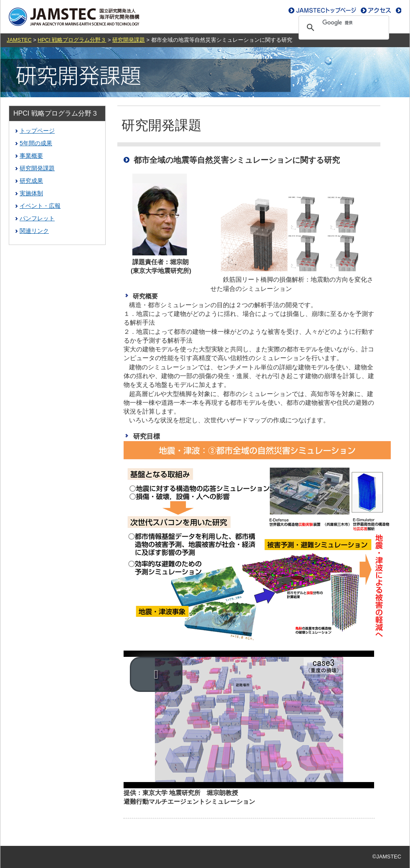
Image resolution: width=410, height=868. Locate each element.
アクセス (306, 10)
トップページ (37, 131)
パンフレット (37, 218)
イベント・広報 (40, 206)
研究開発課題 (129, 40)
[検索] (343, 23)
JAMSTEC (19, 40)
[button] (156, 674)
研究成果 (31, 181)
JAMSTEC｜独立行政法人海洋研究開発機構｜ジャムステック (73, 17)
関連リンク (34, 231)
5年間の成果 (36, 143)
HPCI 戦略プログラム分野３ (72, 40)
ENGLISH (388, 10)
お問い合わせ (349, 10)
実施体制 (31, 193)
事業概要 (31, 156)
